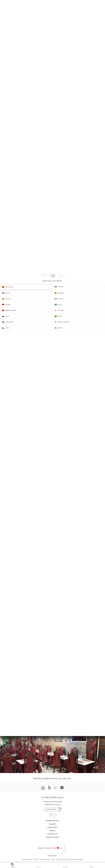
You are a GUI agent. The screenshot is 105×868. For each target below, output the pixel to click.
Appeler (92, 865)
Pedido (13, 865)
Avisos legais (53, 837)
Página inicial (53, 821)
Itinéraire (65, 865)
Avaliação (52, 827)
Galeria (53, 824)
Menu (52, 831)
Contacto (53, 834)
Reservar (39, 865)
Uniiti (54, 856)
